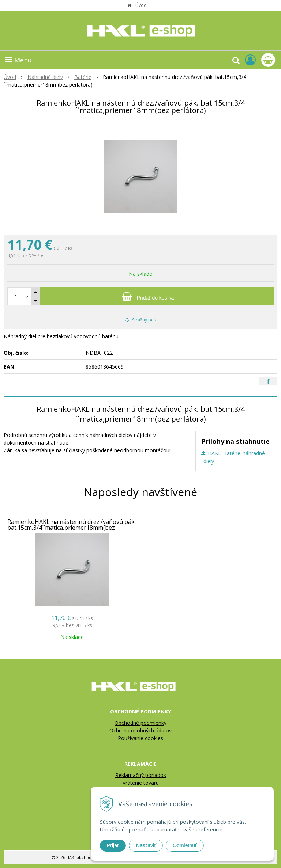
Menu (19, 60)
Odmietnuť (185, 845)
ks (27, 296)
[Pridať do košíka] (140, 296)
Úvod (141, 5)
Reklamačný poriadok (141, 775)
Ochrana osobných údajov (140, 730)
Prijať (113, 845)
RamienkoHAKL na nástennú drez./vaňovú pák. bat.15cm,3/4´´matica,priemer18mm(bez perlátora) (72, 528)
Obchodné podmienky (140, 723)
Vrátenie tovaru (141, 783)
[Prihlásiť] (250, 60)
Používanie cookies (140, 738)
